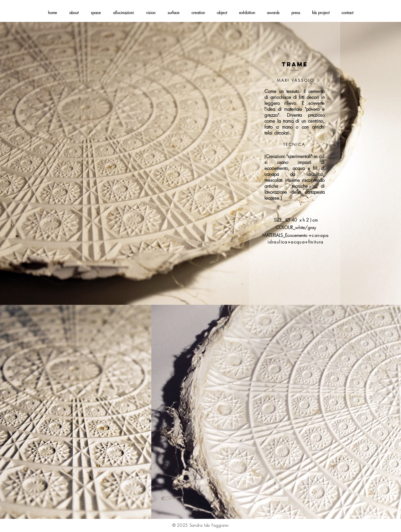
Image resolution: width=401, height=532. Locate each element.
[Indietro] (34, 163)
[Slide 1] (201, 292)
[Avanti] (367, 163)
